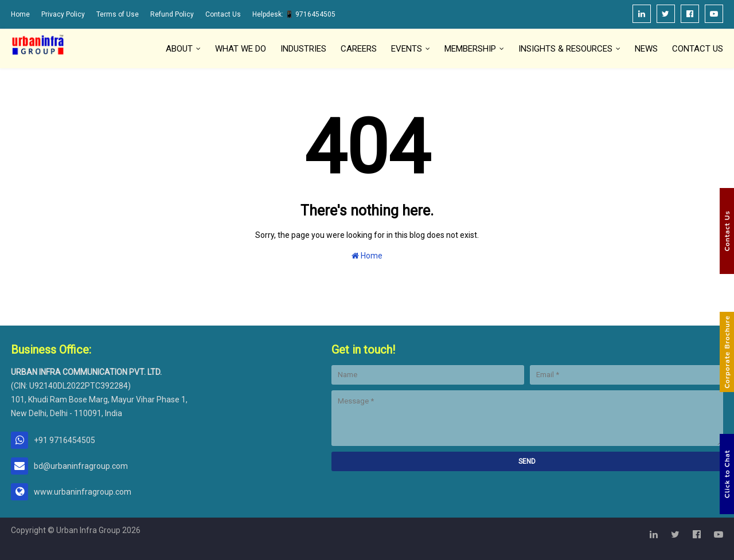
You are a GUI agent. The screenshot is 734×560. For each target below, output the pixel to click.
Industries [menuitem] (303, 49)
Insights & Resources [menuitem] (565, 49)
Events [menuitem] (407, 49)
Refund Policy (172, 14)
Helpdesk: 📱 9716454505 (294, 14)
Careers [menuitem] (359, 49)
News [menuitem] (646, 49)
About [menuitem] (179, 49)
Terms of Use (118, 14)
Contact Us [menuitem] (698, 49)
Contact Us (223, 14)
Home (20, 14)
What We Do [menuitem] (241, 49)
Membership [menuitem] (470, 49)
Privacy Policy (63, 14)
